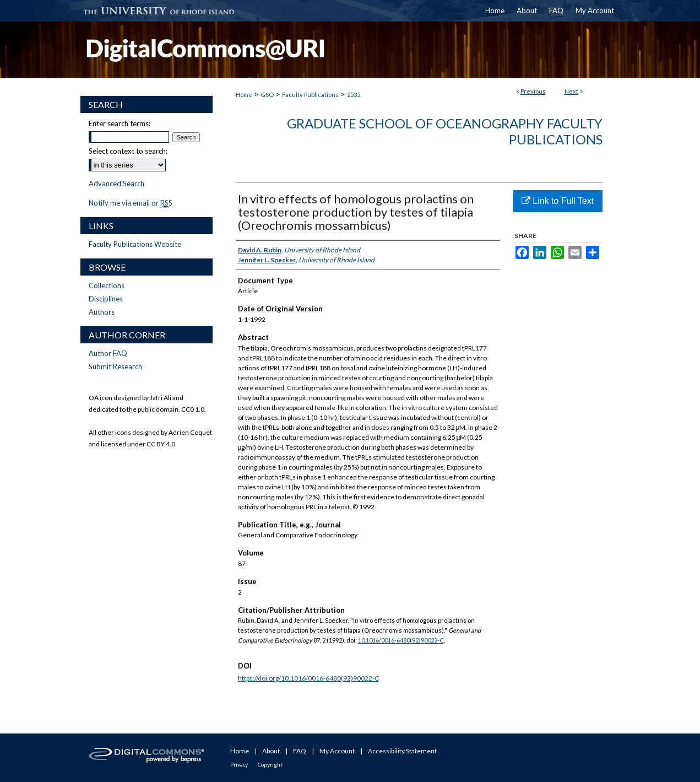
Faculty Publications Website (135, 244)
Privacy (239, 764)
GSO (267, 95)
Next (571, 91)
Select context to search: (128, 151)
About (271, 751)
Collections (107, 285)
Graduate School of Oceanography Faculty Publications (445, 131)
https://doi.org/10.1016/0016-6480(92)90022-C (308, 678)
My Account (337, 751)
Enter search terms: (120, 123)
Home (244, 95)
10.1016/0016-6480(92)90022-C (401, 640)
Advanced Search (116, 184)
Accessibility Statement (402, 751)
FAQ (300, 751)
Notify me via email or (131, 203)
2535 (354, 95)
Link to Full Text (558, 201)
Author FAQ (108, 353)
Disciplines (106, 299)
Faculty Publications (310, 95)
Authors (102, 312)
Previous (533, 91)
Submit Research (115, 366)
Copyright (270, 764)
